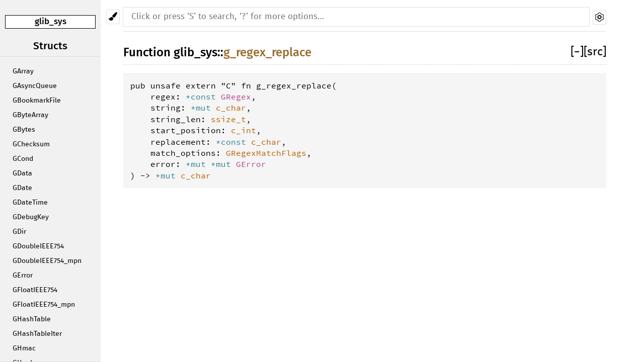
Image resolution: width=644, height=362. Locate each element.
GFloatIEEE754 (35, 290)
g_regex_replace (267, 52)
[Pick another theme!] (113, 17)
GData (22, 173)
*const (203, 97)
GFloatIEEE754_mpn (44, 305)
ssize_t (228, 119)
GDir (19, 232)
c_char (231, 108)
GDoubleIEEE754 (38, 246)
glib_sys (51, 21)
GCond (23, 159)
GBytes (24, 130)
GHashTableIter (37, 334)
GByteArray (30, 115)
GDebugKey (31, 217)
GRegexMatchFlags (266, 153)
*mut (203, 108)
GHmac (24, 348)
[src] (595, 52)
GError (23, 276)
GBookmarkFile (37, 101)
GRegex (236, 97)
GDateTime (30, 203)
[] (577, 52)
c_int (244, 130)
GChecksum (31, 144)
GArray (23, 71)
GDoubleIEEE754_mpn (47, 261)
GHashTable (32, 319)
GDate (22, 188)
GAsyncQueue (35, 86)
